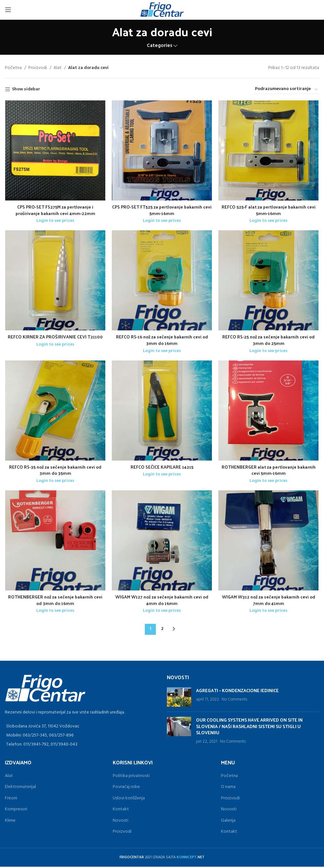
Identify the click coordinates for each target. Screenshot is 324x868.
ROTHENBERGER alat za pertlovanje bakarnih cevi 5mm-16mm (269, 471)
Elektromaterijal (20, 788)
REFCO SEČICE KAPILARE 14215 (162, 468)
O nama (228, 788)
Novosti (121, 822)
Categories (160, 46)
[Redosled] (287, 89)
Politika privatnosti (131, 777)
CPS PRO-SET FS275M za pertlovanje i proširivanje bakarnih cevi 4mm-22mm (55, 210)
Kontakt (121, 811)
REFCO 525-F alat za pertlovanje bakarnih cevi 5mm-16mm (269, 210)
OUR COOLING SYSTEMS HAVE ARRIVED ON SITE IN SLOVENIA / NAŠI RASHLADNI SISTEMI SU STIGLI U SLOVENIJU (249, 727)
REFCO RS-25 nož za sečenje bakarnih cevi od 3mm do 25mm (269, 341)
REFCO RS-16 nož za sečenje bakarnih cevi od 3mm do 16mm (162, 341)
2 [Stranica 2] (162, 630)
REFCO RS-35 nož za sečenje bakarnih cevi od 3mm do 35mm (55, 471)
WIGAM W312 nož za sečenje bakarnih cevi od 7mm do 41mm (269, 601)
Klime (10, 822)
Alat (58, 68)
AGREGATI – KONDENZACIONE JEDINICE (237, 692)
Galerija (228, 822)
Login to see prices (55, 221)
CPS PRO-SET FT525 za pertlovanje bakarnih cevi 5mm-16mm (162, 210)
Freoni (11, 799)
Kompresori (16, 811)
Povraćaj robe (126, 788)
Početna (14, 68)
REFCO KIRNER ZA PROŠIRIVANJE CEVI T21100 (55, 337)
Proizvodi (38, 68)
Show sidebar (26, 90)
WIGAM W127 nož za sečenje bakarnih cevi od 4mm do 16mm (162, 601)
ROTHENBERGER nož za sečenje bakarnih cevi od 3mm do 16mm (55, 601)
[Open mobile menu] (8, 10)
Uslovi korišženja (129, 799)
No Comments (234, 701)
